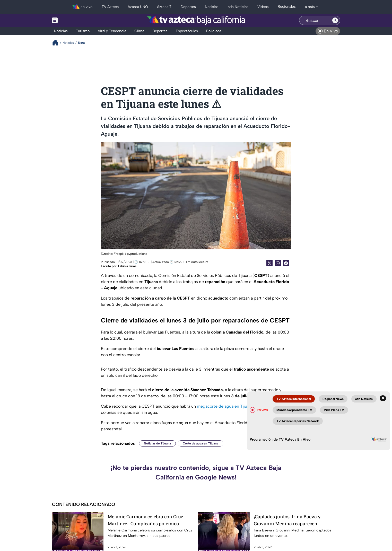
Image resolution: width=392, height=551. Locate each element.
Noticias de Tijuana (157, 443)
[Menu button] (73, 20)
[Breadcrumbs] (57, 43)
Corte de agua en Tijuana (201, 443)
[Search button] (335, 20)
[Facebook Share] (286, 263)
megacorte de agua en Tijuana (225, 406)
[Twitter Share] (269, 263)
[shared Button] (278, 263)
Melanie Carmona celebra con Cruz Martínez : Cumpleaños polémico (145, 520)
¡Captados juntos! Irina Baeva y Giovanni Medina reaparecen (287, 520)
